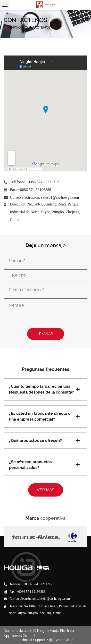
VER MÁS (46, 490)
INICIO (16, 27)
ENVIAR (47, 334)
